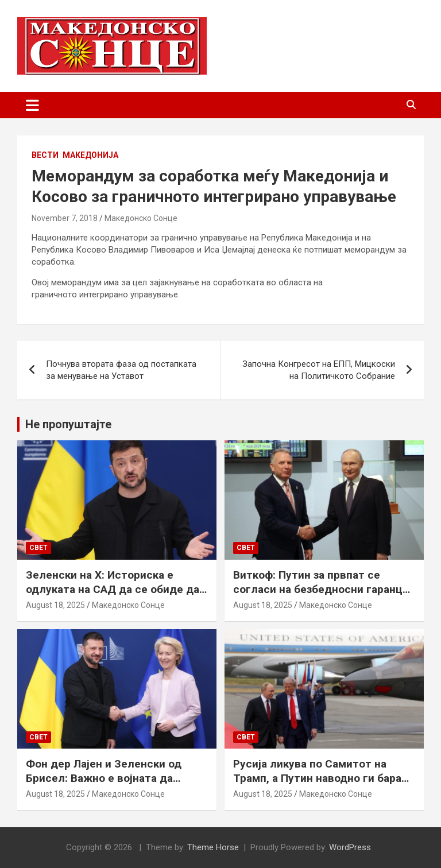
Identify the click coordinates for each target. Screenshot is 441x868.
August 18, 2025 (55, 605)
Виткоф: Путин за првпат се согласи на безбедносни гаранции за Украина (324, 589)
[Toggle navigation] (32, 105)
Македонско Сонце (141, 218)
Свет (38, 548)
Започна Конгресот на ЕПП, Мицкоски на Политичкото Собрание (319, 370)
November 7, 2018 (65, 218)
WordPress (350, 847)
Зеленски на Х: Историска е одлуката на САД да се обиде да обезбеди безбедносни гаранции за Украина (113, 596)
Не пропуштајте (68, 424)
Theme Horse (213, 847)
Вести (45, 155)
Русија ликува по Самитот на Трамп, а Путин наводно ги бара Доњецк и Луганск (317, 778)
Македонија (90, 155)
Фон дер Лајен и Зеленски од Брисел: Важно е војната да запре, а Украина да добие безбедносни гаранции (104, 785)
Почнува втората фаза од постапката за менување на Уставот (121, 370)
